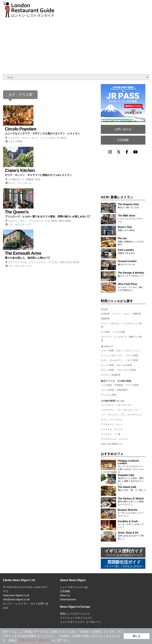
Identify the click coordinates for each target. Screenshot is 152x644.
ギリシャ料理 (107, 370)
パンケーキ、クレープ (112, 429)
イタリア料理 (15, 142)
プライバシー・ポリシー (34, 640)
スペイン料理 (107, 365)
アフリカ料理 (132, 385)
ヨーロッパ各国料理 (111, 375)
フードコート (107, 405)
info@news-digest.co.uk (16, 599)
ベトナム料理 (119, 332)
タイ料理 (105, 332)
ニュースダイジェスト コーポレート (80, 622)
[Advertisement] (76, 44)
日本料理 (105, 314)
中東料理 (119, 385)
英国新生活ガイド (124, 564)
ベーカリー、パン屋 (111, 434)
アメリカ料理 (107, 390)
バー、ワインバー (110, 415)
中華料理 (136, 314)
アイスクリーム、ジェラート (115, 439)
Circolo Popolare (21, 129)
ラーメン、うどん (121, 314)
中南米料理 (122, 390)
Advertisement (68, 599)
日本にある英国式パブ (112, 444)
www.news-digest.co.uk (16, 595)
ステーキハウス (124, 405)
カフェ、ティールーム (20, 183)
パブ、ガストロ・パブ (20, 225)
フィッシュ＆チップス (112, 356)
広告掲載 (123, 140)
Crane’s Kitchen (20, 170)
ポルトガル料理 (124, 365)
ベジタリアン (107, 410)
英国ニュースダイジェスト (75, 614)
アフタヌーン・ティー (112, 424)
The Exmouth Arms (23, 253)
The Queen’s (17, 212)
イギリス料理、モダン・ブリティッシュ (120, 351)
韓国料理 (105, 319)
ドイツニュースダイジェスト (76, 618)
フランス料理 (132, 356)
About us (65, 595)
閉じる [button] (137, 636)
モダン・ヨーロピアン (112, 360)
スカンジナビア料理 (126, 370)
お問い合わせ (123, 129)
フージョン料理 (108, 395)
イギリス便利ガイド (124, 553)
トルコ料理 (106, 385)
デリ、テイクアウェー (132, 415)
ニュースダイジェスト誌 (74, 587)
